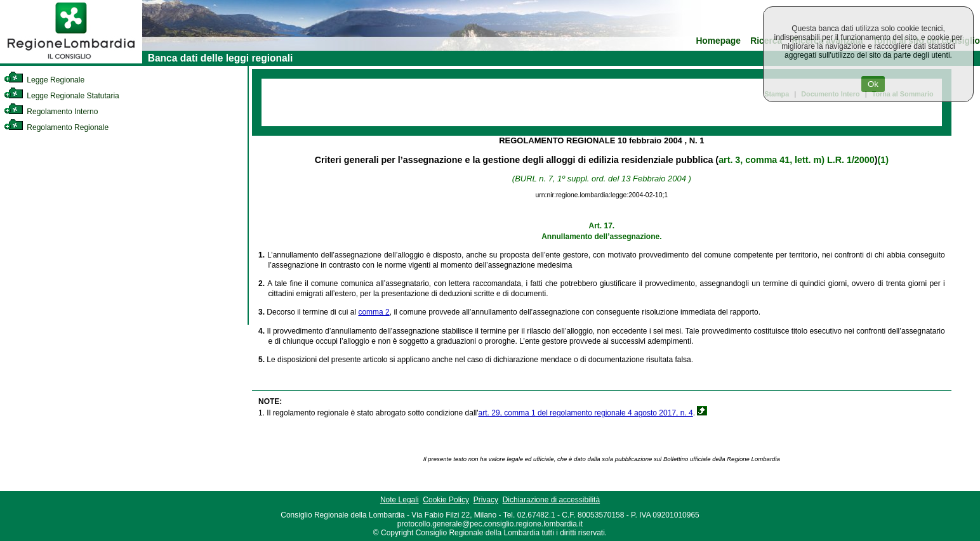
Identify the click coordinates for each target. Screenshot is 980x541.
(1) (883, 160)
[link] (71, 61)
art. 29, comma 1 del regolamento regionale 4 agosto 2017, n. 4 (586, 413)
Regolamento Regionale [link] (56, 127)
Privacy (486, 500)
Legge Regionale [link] (44, 80)
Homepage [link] (718, 41)
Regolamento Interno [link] (51, 112)
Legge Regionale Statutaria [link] (62, 96)
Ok (873, 84)
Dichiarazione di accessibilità (551, 500)
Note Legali (400, 500)
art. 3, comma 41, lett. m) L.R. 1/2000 (797, 160)
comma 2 (374, 312)
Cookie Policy (446, 500)
